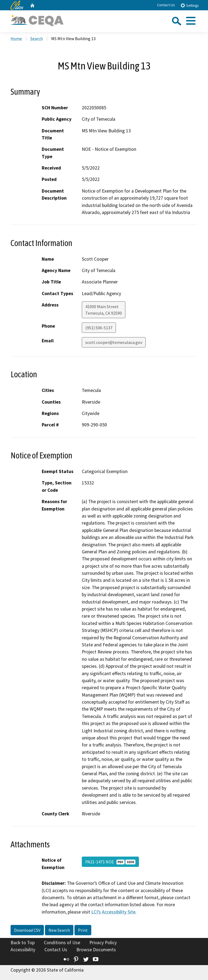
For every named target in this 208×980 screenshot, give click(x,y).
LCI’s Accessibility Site (113, 912)
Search (37, 39)
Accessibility (23, 950)
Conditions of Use (62, 943)
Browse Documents (96, 950)
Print (83, 930)
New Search (59, 930)
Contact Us (166, 5)
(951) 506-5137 (99, 328)
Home (16, 39)
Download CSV (27, 930)
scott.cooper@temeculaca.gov (114, 342)
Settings (189, 5)
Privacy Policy (103, 943)
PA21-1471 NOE (110, 862)
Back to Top (23, 943)
